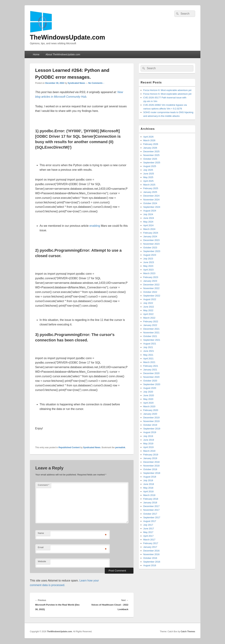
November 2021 (151, 333)
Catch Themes (188, 632)
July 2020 (148, 392)
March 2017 (149, 540)
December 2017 (151, 506)
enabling (95, 226)
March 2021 (149, 362)
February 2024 (151, 233)
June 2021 (149, 351)
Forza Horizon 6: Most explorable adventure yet (167, 90)
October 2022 (150, 292)
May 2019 (148, 444)
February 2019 (151, 455)
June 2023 (149, 262)
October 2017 (150, 514)
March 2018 (149, 495)
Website (42, 561)
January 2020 (150, 414)
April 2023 (148, 270)
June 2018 (149, 484)
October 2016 (150, 558)
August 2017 (150, 521)
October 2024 (150, 203)
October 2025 (150, 159)
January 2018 (150, 503)
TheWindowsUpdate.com (67, 37)
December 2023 (151, 240)
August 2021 (150, 344)
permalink (120, 447)
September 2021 (152, 340)
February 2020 (151, 410)
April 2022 (148, 314)
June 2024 (149, 218)
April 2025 (148, 181)
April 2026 (148, 137)
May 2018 (148, 488)
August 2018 (150, 477)
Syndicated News (76, 83)
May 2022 (148, 310)
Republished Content (69, 447)
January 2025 (150, 192)
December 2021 (151, 329)
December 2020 (151, 373)
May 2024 (148, 222)
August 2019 (150, 432)
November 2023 (151, 244)
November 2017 (151, 510)
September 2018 (152, 473)
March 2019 (149, 451)
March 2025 (149, 185)
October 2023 (150, 248)
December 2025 (151, 151)
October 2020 (150, 381)
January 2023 (150, 281)
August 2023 (150, 255)
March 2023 (149, 273)
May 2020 (148, 399)
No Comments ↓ (96, 83)
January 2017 (150, 547)
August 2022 (150, 299)
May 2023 (148, 266)
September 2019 (152, 429)
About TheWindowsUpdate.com (63, 54)
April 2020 (148, 403)
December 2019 (151, 418)
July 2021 (148, 347)
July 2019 (148, 436)
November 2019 (151, 421)
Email (41, 547)
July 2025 (148, 170)
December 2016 (151, 551)
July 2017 (148, 525)
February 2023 (151, 277)
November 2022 (151, 288)
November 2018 (151, 466)
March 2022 (149, 318)
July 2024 (148, 214)
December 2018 (151, 462)
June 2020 (149, 395)
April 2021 (148, 359)
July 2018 (148, 480)
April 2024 (148, 225)
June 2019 (149, 440)
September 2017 (152, 517)
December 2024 (151, 196)
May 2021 (148, 355)
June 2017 (149, 529)
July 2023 (148, 259)
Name (41, 533)
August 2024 (150, 211)
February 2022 (151, 321)
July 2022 (148, 303)
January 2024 (150, 236)
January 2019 (150, 458)
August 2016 (150, 565)
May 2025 (148, 177)
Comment (44, 485)
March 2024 (149, 229)
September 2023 (152, 251)
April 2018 (148, 491)
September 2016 (152, 562)
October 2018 (150, 469)
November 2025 (151, 155)
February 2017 (151, 543)
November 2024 (151, 200)
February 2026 (151, 144)
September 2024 (152, 207)
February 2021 (151, 366)
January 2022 (150, 325)
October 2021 (150, 336)
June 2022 (149, 307)
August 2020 (150, 388)
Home (36, 54)
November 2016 (151, 554)
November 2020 (151, 377)
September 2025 (152, 163)
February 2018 (151, 499)
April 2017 (148, 536)
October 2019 (150, 425)
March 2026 (149, 140)
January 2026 (150, 148)
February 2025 (151, 188)
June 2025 (149, 174)
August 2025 (150, 166)
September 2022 (152, 296)
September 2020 (152, 384)
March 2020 (149, 406)
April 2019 (148, 447)
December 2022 (151, 285)
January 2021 (150, 370)
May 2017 (148, 532)
